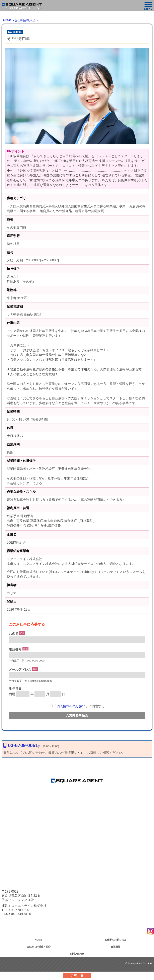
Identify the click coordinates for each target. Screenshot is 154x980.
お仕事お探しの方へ (27, 20)
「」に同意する (77, 706)
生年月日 (15, 689)
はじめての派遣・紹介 (38, 947)
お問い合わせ (77, 954)
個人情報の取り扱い (71, 706)
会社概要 (115, 947)
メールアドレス (20, 670)
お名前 (14, 634)
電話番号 (15, 649)
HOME (7, 20)
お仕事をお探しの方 (115, 940)
